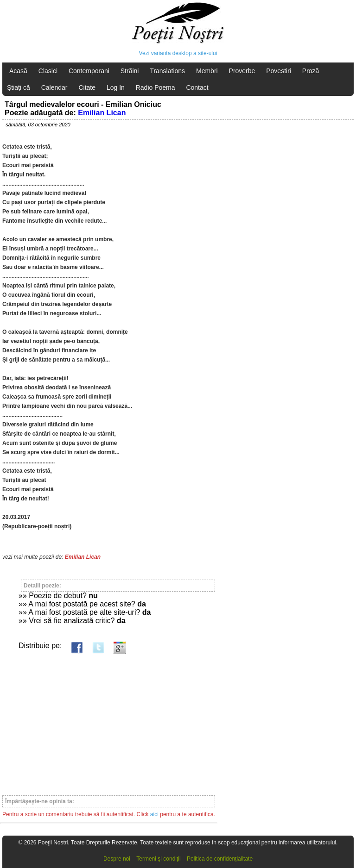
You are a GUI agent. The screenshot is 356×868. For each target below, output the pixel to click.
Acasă (18, 71)
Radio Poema (156, 87)
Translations (167, 71)
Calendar (54, 87)
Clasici (48, 71)
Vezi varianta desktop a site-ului (178, 53)
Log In (116, 87)
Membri (207, 71)
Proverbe (242, 71)
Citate (87, 87)
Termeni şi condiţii (158, 859)
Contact (197, 87)
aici (154, 814)
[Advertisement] (109, 720)
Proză (311, 71)
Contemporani (89, 71)
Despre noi (117, 859)
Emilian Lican (102, 113)
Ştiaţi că (19, 87)
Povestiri (279, 71)
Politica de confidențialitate (220, 859)
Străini (130, 71)
